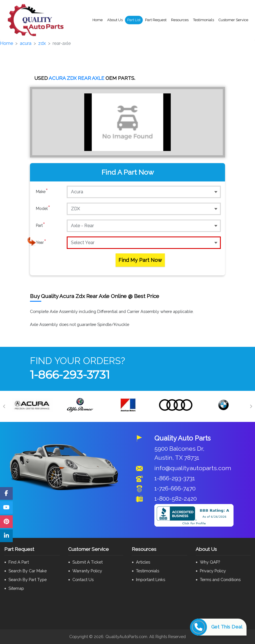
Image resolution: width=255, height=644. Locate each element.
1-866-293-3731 (70, 375)
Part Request (156, 20)
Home (98, 20)
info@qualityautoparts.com (193, 468)
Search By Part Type (28, 580)
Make (42, 192)
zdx (42, 43)
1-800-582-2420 (176, 499)
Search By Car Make (28, 571)
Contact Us (83, 580)
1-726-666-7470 (175, 488)
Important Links (151, 580)
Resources (180, 20)
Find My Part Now (140, 260)
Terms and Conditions (220, 580)
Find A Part (19, 562)
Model (43, 209)
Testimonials (204, 20)
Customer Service (233, 20)
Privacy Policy (213, 571)
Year (41, 242)
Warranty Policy (87, 571)
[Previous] (4, 406)
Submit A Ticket (87, 562)
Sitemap (16, 588)
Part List (134, 20)
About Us (115, 20)
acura (26, 43)
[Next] (251, 406)
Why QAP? (210, 562)
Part (41, 225)
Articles (143, 562)
